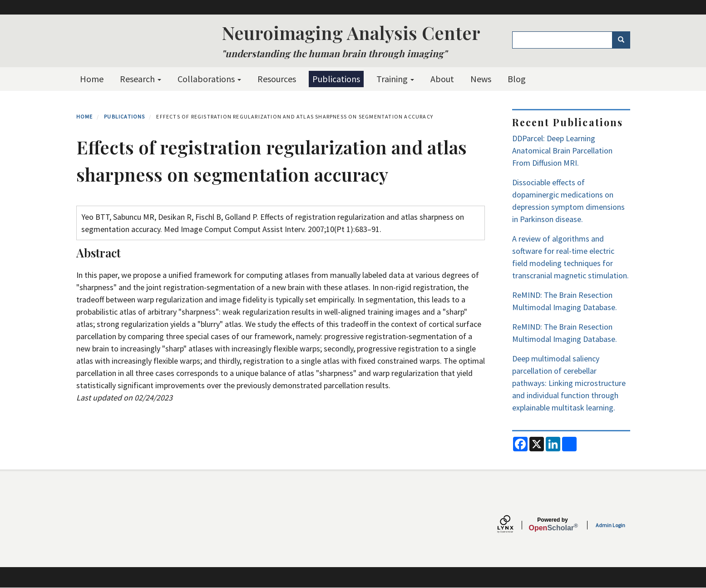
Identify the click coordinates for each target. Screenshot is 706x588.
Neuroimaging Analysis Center (351, 32)
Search (624, 40)
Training (395, 79)
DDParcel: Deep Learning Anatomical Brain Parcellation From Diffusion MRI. (562, 151)
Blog (517, 79)
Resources (277, 79)
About (442, 79)
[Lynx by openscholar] (513, 525)
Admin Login (610, 525)
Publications (336, 79)
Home (92, 79)
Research (141, 79)
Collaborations (209, 79)
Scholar (553, 524)
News (481, 79)
